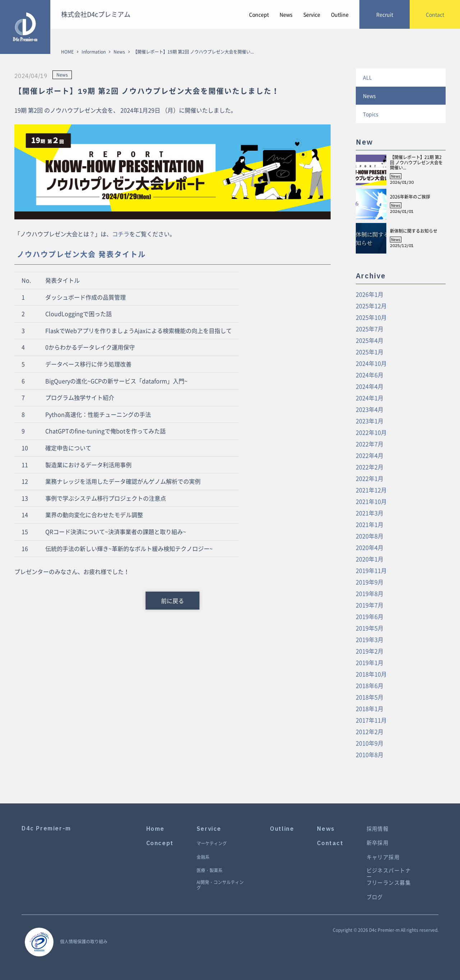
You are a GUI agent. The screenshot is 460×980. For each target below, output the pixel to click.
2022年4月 (370, 455)
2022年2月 (370, 467)
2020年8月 (370, 536)
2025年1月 (370, 352)
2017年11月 (371, 720)
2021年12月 (371, 490)
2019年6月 (370, 616)
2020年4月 (370, 547)
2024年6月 (370, 375)
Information (94, 52)
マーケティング (212, 844)
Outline (340, 14)
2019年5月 (370, 628)
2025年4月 (370, 340)
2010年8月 (370, 755)
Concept (259, 14)
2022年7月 (370, 444)
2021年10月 (371, 501)
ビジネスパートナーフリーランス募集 (389, 877)
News (286, 14)
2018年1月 (370, 708)
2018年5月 (370, 697)
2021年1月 (370, 524)
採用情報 (378, 829)
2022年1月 (370, 478)
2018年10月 (371, 674)
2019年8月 (370, 593)
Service (312, 14)
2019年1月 (370, 662)
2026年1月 (370, 294)
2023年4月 (370, 409)
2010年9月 (370, 743)
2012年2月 (370, 731)
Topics (371, 114)
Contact (330, 843)
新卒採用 (378, 843)
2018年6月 (370, 685)
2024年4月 (370, 386)
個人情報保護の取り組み (84, 942)
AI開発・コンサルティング (220, 885)
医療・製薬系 (210, 871)
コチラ (121, 234)
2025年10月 (371, 317)
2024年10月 (371, 363)
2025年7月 (370, 329)
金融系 (203, 857)
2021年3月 (370, 513)
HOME (67, 52)
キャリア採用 (383, 857)
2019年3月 (370, 639)
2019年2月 (370, 651)
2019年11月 (371, 570)
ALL (367, 77)
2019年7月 (370, 605)
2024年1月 (370, 398)
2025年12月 (371, 306)
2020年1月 (370, 559)
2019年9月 (370, 582)
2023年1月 (370, 421)
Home (155, 829)
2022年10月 (371, 432)
